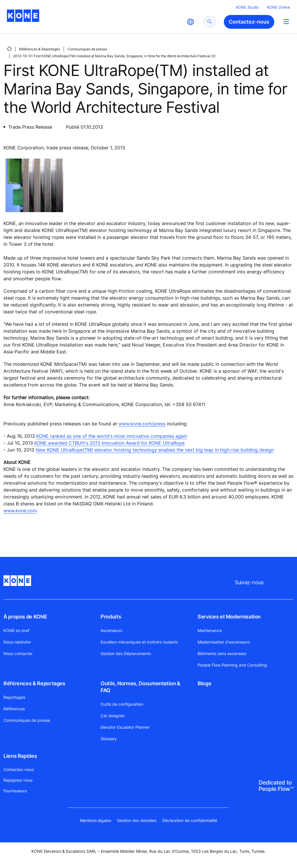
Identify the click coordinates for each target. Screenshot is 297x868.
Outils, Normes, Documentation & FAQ (140, 687)
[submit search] (210, 22)
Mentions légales (95, 820)
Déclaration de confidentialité (190, 820)
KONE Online (279, 7)
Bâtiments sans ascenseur (222, 653)
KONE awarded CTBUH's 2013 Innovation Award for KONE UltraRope (109, 443)
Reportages (14, 697)
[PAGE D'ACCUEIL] (9, 49)
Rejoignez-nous (18, 780)
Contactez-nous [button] (249, 22)
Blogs (204, 683)
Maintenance (210, 630)
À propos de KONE (25, 617)
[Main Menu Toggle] (286, 21)
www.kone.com (20, 511)
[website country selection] (190, 22)
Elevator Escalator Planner (125, 727)
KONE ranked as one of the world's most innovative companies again (112, 436)
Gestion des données (137, 820)
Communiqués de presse (87, 49)
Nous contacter (18, 653)
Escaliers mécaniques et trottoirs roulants (139, 642)
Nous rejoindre (17, 642)
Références (14, 709)
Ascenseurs (111, 630)
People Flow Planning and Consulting (232, 665)
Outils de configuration (122, 704)
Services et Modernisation (229, 617)
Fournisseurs (15, 791)
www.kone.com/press (142, 424)
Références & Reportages (39, 49)
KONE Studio (247, 7)
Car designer (113, 716)
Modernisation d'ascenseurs (224, 642)
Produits (111, 617)
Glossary (109, 739)
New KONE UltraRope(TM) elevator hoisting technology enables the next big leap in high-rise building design (155, 450)
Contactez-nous (19, 769)
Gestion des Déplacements (126, 653)
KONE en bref (16, 630)
